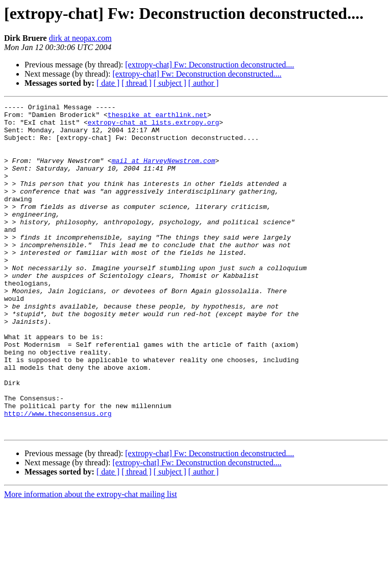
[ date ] (108, 83)
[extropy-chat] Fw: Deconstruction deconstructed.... (210, 65)
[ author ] (204, 83)
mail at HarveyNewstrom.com (164, 173)
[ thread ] (137, 83)
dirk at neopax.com (80, 38)
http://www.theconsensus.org (58, 476)
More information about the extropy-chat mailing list (91, 560)
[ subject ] (170, 83)
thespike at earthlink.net (157, 117)
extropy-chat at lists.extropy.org (153, 127)
